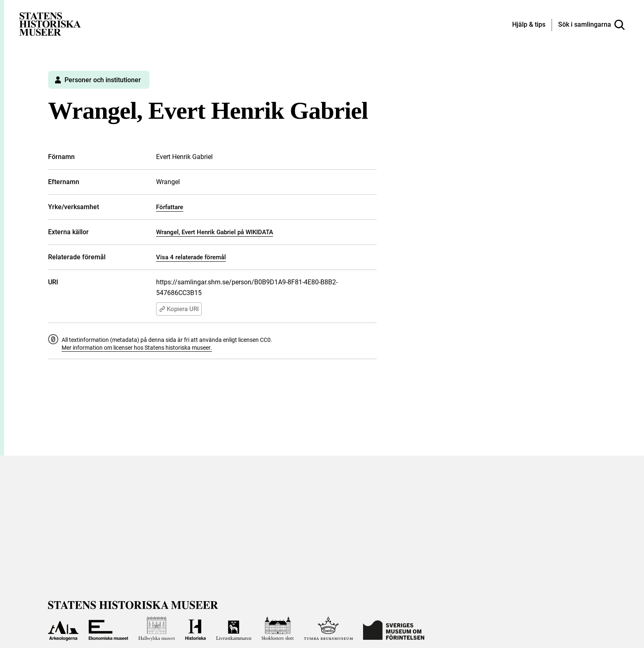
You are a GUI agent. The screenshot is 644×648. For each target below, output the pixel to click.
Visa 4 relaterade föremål (191, 257)
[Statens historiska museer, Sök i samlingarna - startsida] (50, 24)
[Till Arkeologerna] (63, 629)
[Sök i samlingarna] (591, 25)
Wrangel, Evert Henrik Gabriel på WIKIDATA (215, 232)
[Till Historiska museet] (195, 629)
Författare (170, 207)
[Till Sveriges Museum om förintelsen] (394, 629)
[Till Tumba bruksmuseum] (329, 629)
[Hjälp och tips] (529, 25)
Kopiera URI (179, 309)
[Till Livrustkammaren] (234, 629)
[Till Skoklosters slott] (278, 629)
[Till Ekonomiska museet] (108, 629)
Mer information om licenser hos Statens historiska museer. (137, 348)
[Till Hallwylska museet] (157, 629)
